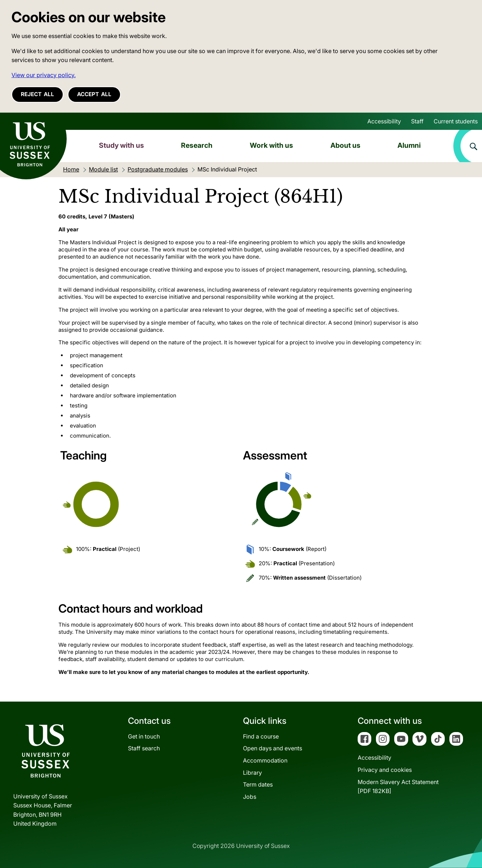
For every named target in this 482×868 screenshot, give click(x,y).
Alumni (409, 145)
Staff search (144, 748)
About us (345, 145)
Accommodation (265, 760)
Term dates (258, 784)
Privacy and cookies (385, 770)
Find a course (261, 736)
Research (197, 145)
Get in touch (144, 736)
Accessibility (384, 121)
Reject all (37, 94)
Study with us (121, 145)
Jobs (250, 797)
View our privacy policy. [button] (44, 75)
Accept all (94, 94)
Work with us (271, 145)
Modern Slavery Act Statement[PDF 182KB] (398, 787)
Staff (417, 121)
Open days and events (273, 748)
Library (252, 773)
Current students (456, 121)
